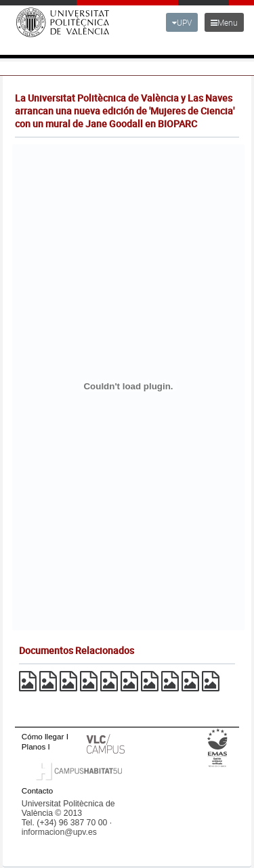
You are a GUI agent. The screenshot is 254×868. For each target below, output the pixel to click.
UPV (182, 22)
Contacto (37, 790)
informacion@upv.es (59, 832)
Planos (34, 746)
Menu (224, 22)
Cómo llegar (43, 736)
